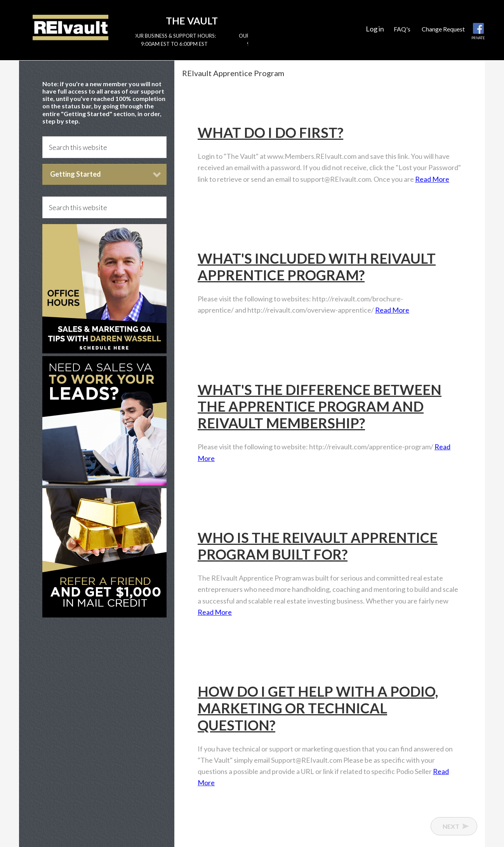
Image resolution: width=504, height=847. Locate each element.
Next (451, 826)
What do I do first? (270, 132)
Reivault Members (70, 27)
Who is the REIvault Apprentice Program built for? (318, 546)
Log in (375, 29)
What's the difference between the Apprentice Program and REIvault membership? (320, 406)
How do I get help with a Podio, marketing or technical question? (318, 708)
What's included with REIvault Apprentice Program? (317, 267)
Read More (432, 179)
